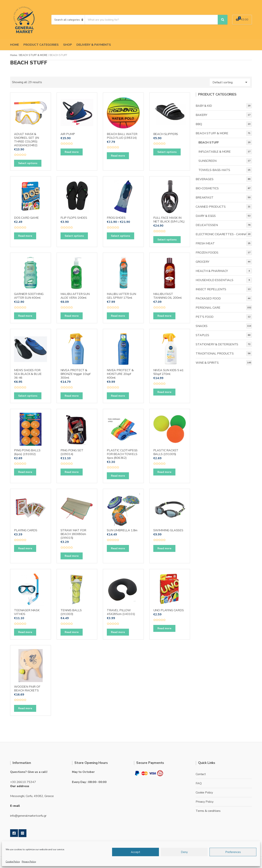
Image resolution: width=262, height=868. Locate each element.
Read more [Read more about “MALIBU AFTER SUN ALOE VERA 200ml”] (72, 316)
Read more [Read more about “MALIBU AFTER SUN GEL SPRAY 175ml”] (118, 316)
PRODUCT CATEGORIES (41, 45)
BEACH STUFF (209, 143)
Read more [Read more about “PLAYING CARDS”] (25, 548)
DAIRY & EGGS (206, 216)
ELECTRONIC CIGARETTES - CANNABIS (224, 234)
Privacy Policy (29, 862)
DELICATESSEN (207, 225)
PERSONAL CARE (208, 308)
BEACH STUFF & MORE (33, 55)
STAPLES (202, 335)
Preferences (233, 852)
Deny (184, 852)
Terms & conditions (208, 811)
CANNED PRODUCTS (211, 207)
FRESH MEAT (205, 243)
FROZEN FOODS (207, 253)
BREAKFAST (205, 198)
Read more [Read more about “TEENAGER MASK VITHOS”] (25, 632)
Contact (201, 774)
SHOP (68, 45)
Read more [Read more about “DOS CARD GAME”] (25, 236)
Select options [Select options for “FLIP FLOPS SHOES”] (74, 236)
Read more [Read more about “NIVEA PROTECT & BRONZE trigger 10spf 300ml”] (72, 396)
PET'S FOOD (204, 317)
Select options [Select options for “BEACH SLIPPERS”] (167, 152)
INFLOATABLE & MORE (215, 152)
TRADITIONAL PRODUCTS (215, 354)
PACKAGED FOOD (208, 299)
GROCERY (202, 262)
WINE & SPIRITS (207, 363)
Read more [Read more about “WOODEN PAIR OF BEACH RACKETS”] (25, 708)
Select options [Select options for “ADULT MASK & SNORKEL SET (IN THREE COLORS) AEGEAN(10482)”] (28, 163)
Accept (135, 852)
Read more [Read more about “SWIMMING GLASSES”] (164, 548)
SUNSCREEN (207, 161)
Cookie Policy (13, 862)
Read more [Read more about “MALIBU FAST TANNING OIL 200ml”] (164, 316)
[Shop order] (230, 82)
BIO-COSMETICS (207, 188)
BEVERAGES (205, 179)
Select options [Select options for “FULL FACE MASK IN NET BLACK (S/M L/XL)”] (167, 240)
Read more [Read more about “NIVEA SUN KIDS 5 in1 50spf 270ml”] (164, 392)
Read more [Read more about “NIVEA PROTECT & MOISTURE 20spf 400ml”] (118, 396)
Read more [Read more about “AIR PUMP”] (72, 152)
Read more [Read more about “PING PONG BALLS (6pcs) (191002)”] (25, 472)
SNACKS (202, 326)
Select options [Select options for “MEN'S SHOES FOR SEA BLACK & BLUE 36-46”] (28, 396)
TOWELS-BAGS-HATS (214, 170)
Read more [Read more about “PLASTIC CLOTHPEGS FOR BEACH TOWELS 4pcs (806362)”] (118, 476)
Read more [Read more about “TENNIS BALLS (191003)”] (72, 632)
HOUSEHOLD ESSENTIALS (214, 280)
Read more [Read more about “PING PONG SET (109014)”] (72, 472)
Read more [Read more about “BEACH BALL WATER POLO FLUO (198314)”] (118, 156)
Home (14, 55)
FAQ (199, 783)
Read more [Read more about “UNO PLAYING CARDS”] (164, 628)
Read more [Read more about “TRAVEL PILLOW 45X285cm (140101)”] (118, 632)
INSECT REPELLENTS (211, 289)
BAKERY (201, 115)
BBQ (199, 124)
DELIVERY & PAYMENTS (94, 45)
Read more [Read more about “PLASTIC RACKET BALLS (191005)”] (164, 472)
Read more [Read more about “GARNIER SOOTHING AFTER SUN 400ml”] (25, 316)
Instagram (22, 833)
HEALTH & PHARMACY (212, 271)
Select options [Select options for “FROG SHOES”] (121, 236)
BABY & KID (204, 106)
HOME (15, 45)
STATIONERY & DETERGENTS (217, 344)
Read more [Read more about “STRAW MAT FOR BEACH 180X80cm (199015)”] (72, 556)
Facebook (14, 833)
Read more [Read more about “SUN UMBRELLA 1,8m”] (118, 548)
